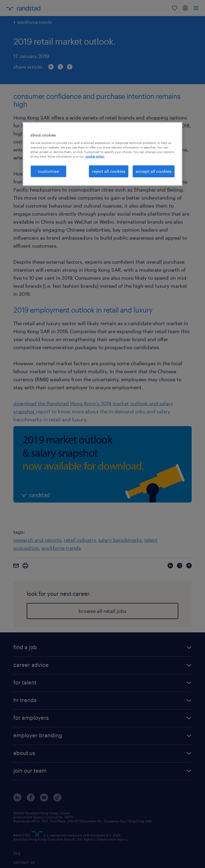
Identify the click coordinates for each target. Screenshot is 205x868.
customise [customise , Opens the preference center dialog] (48, 171)
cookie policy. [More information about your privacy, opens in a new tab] (95, 156)
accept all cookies (154, 171)
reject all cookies (109, 171)
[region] (102, 154)
